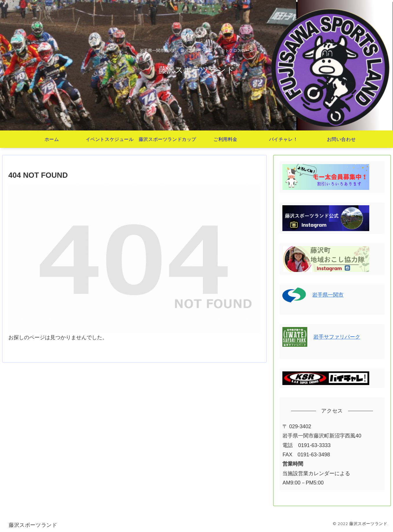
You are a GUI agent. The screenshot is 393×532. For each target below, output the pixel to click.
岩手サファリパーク (337, 337)
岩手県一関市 (328, 295)
